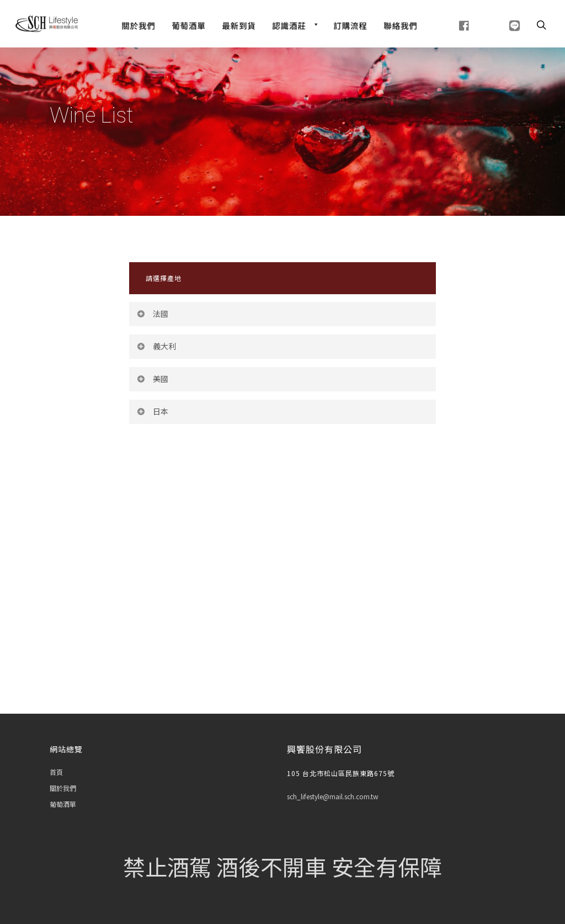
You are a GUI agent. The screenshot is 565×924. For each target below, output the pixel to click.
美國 (152, 379)
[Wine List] (188, 24)
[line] (501, 24)
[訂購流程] (350, 24)
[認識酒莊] (294, 24)
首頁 (56, 772)
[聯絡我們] (400, 24)
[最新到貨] (239, 24)
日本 (152, 411)
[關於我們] (138, 24)
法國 (152, 314)
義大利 (156, 346)
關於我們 (63, 788)
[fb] (451, 24)
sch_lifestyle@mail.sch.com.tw (333, 796)
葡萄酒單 (63, 804)
